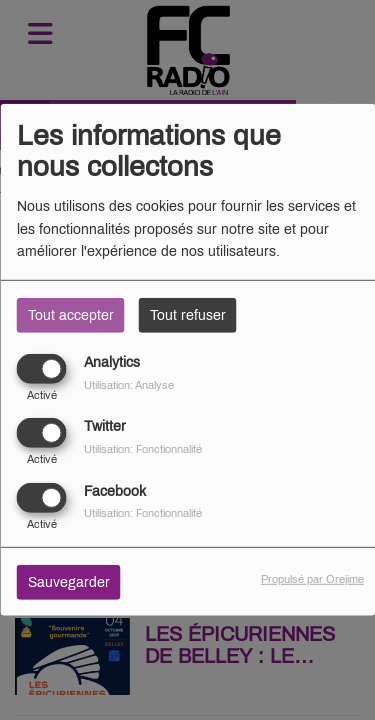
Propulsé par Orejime (312, 578)
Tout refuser (188, 315)
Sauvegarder (69, 581)
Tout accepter (71, 315)
